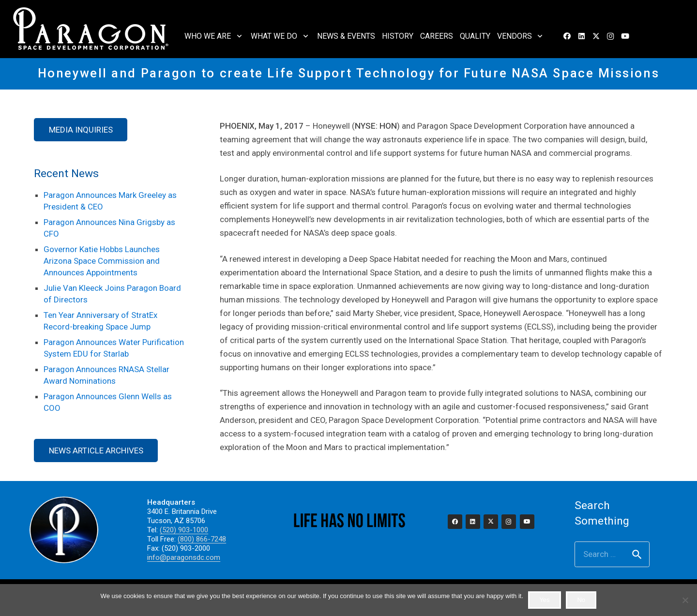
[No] (685, 600)
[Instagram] (610, 36)
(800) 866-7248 (202, 539)
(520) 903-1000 (184, 530)
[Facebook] (567, 36)
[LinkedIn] (581, 36)
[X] (596, 36)
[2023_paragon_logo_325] (91, 29)
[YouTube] (625, 36)
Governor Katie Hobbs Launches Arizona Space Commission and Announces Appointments (102, 261)
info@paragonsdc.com (184, 557)
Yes (544, 600)
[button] (237, 36)
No (581, 600)
